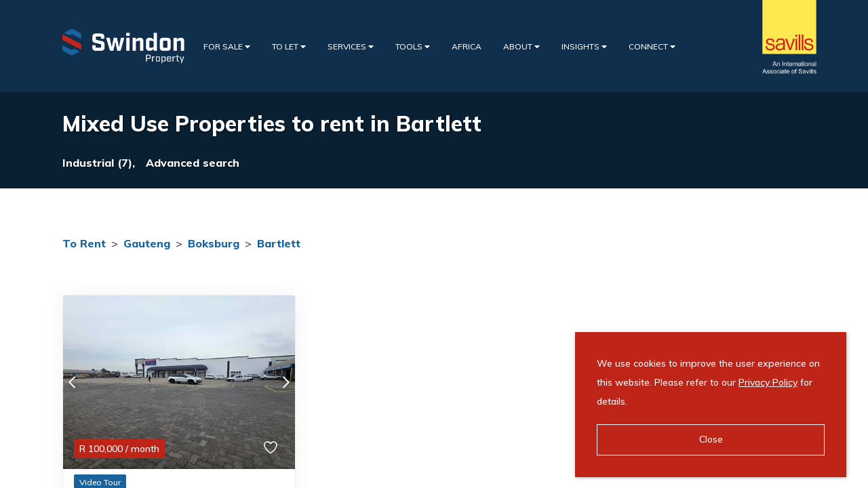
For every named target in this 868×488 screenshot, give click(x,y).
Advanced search (193, 163)
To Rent (84, 243)
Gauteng (147, 243)
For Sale (227, 46)
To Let (289, 46)
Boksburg (214, 243)
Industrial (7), (99, 163)
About (521, 46)
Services (351, 46)
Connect (652, 46)
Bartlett (279, 243)
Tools (413, 46)
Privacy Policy (768, 382)
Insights (584, 46)
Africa (467, 46)
